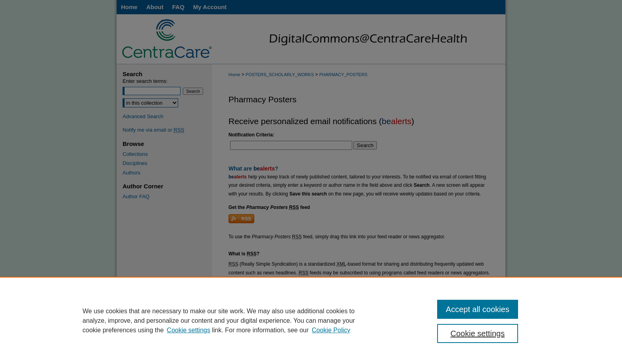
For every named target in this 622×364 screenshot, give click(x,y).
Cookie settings (189, 330)
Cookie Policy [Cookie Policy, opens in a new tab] (331, 330)
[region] (311, 320)
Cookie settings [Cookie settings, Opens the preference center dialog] (478, 333)
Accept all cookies (478, 309)
